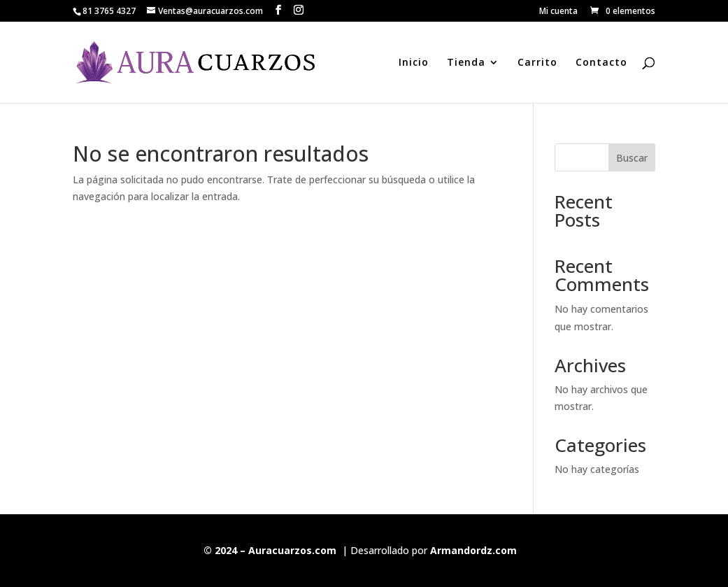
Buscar (632, 158)
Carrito (537, 63)
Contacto (601, 63)
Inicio (414, 63)
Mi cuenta (558, 12)
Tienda (466, 63)
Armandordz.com (473, 550)
